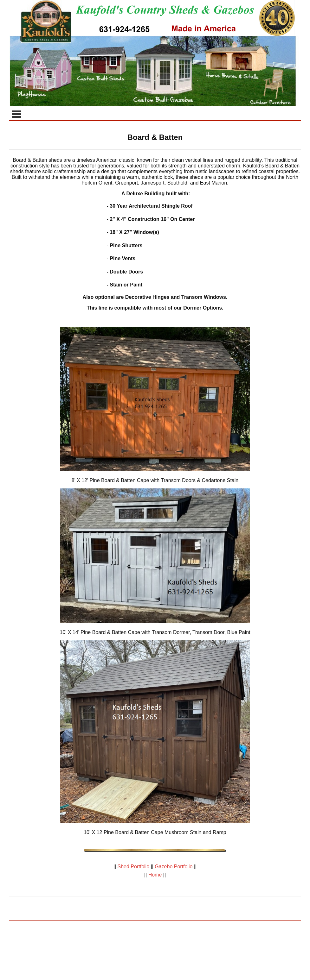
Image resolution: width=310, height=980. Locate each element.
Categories (16, 114)
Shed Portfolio (133, 867)
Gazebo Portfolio (174, 867)
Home (155, 875)
